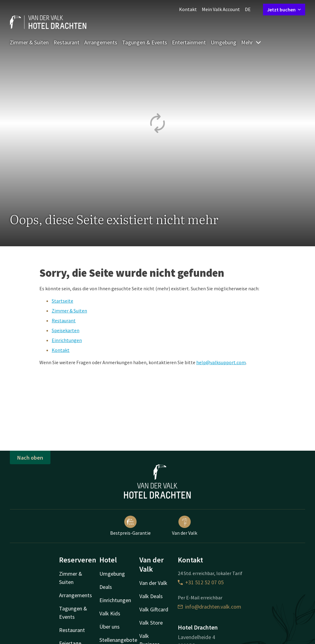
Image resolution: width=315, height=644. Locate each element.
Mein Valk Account (221, 9)
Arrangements (101, 42)
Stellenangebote (118, 640)
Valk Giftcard (154, 609)
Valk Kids (110, 613)
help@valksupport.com (221, 362)
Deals (106, 587)
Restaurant (66, 42)
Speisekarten (66, 330)
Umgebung (223, 42)
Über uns (110, 627)
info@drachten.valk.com (209, 607)
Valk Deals (151, 596)
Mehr (251, 42)
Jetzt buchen (284, 10)
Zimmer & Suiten (29, 42)
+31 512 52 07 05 (201, 582)
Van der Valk (185, 526)
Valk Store (151, 623)
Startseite (62, 301)
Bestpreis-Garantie (130, 526)
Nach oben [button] (30, 458)
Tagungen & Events (145, 42)
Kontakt (188, 9)
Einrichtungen (67, 340)
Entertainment (189, 42)
